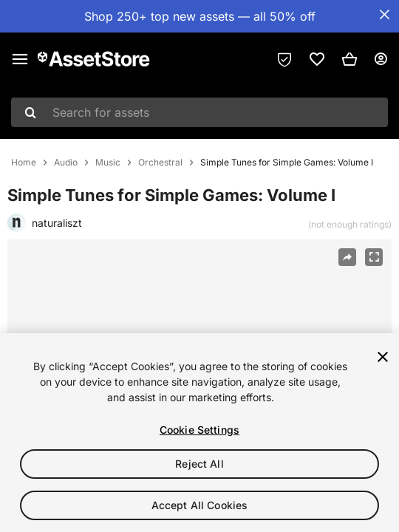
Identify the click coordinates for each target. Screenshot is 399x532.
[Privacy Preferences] (284, 59)
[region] (199, 433)
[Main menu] (20, 59)
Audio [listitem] (66, 163)
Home (24, 163)
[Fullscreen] (374, 257)
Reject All (199, 464)
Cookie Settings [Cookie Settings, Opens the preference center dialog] (199, 430)
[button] (349, 59)
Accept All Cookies (200, 505)
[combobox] (199, 112)
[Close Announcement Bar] (384, 15)
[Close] (383, 357)
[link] (317, 59)
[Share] (347, 257)
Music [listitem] (108, 163)
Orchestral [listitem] (160, 163)
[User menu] (381, 59)
